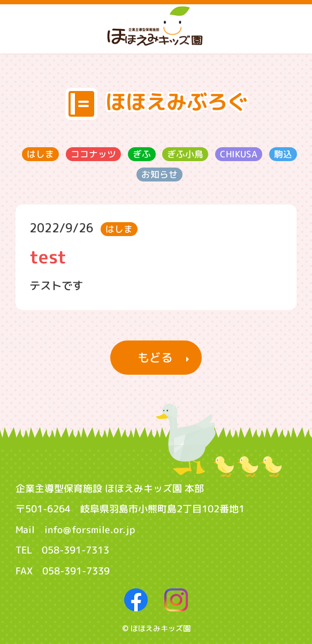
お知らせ (159, 174)
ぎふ (142, 154)
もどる (155, 358)
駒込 (283, 154)
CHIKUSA (239, 154)
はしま (40, 154)
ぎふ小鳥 (185, 154)
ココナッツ (93, 154)
